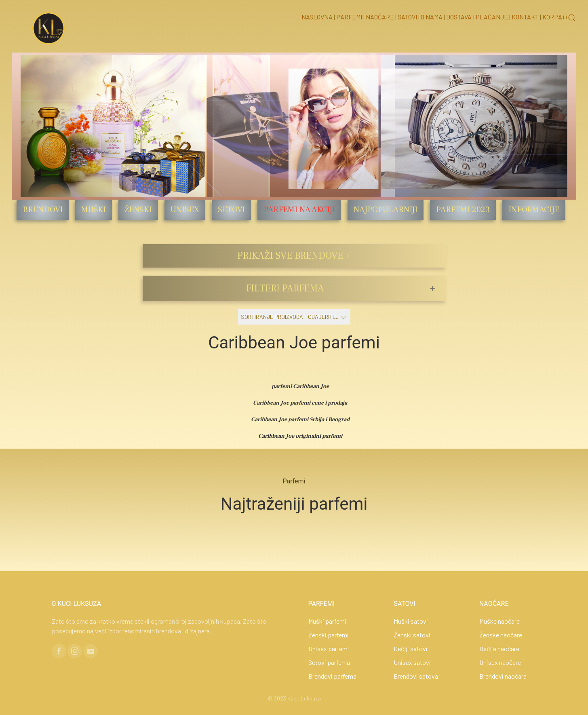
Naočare (380, 17)
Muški (94, 210)
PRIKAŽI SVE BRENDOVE (294, 256)
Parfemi (349, 17)
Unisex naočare (500, 662)
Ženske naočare (501, 635)
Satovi (407, 17)
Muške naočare (499, 621)
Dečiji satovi (411, 649)
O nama (432, 17)
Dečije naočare (499, 649)
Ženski (138, 210)
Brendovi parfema (332, 676)
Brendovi (43, 210)
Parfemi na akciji (299, 210)
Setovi (231, 210)
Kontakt (525, 17)
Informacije (534, 210)
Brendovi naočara (503, 676)
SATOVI (405, 604)
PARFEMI (322, 604)
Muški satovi (411, 621)
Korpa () (554, 17)
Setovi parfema (329, 662)
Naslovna (317, 17)
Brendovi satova (416, 676)
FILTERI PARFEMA (285, 288)
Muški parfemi (327, 621)
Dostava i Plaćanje (477, 17)
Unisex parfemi (329, 649)
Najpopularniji (386, 210)
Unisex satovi (412, 662)
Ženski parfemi (329, 635)
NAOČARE (494, 604)
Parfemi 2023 (463, 210)
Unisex (185, 210)
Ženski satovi (412, 635)
